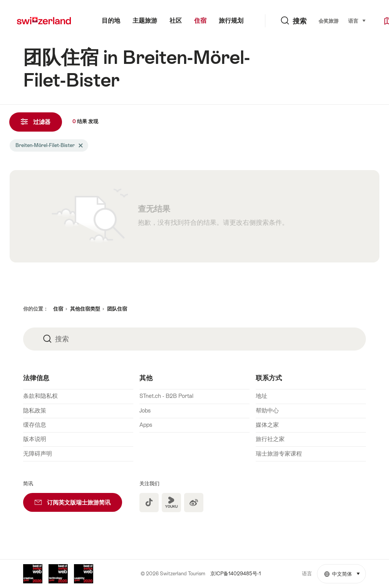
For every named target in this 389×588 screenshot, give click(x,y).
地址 (262, 396)
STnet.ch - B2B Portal (166, 396)
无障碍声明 (38, 454)
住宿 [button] (58, 309)
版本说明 (35, 439)
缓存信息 (35, 425)
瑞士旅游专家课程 (279, 454)
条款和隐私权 (40, 396)
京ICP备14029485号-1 (236, 574)
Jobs (145, 411)
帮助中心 (267, 411)
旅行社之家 (270, 439)
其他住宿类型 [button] (85, 309)
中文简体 (345, 571)
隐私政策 (35, 411)
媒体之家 (267, 425)
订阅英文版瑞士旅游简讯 (78, 499)
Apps (146, 425)
